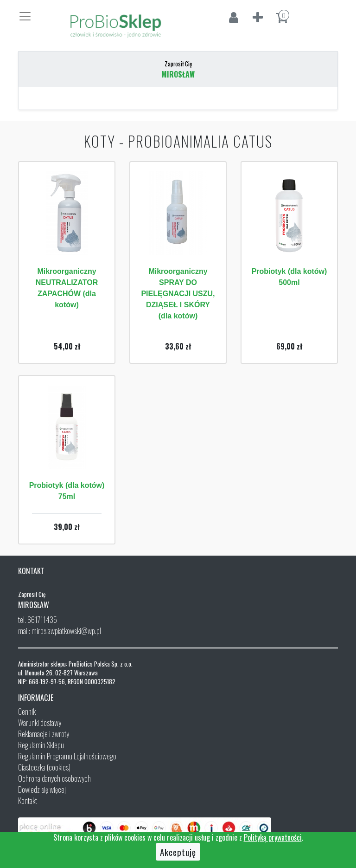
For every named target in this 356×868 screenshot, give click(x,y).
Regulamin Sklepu (41, 745)
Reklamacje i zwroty (44, 734)
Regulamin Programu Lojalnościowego (67, 756)
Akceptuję (178, 852)
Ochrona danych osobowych (54, 778)
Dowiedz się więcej (42, 790)
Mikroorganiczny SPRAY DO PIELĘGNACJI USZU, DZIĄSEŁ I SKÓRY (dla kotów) (178, 294)
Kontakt (28, 801)
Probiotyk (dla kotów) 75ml (67, 491)
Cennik (27, 712)
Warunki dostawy (40, 723)
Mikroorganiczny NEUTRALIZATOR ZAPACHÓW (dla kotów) (67, 288)
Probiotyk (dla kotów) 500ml (289, 277)
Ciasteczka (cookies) (44, 767)
